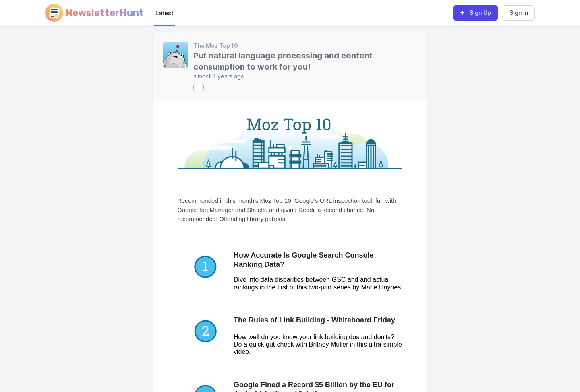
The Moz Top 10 (216, 46)
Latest (165, 13)
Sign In (519, 13)
